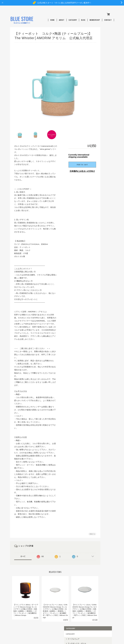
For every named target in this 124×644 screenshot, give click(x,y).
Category (73, 18)
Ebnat (100, 122)
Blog (83, 18)
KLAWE (101, 139)
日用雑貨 (101, 63)
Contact (108, 18)
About (62, 18)
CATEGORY (101, 33)
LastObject (102, 113)
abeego (101, 117)
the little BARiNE (104, 131)
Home (52, 18)
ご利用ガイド (101, 181)
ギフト (101, 72)
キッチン (101, 48)
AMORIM (101, 143)
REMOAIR (102, 100)
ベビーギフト (103, 76)
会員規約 (111, 630)
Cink (100, 126)
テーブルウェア (104, 38)
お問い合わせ (101, 196)
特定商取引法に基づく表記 (104, 189)
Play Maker (102, 135)
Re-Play (101, 105)
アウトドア (102, 53)
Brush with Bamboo (105, 149)
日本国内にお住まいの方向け (74, 165)
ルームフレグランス (105, 58)
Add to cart (74, 159)
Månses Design (104, 92)
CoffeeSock (102, 109)
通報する (84, 528)
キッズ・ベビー (104, 68)
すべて (23, 550)
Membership (95, 18)
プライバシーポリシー (73, 630)
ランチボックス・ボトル (105, 43)
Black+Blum (102, 96)
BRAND (99, 86)
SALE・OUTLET (104, 81)
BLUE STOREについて (52, 630)
